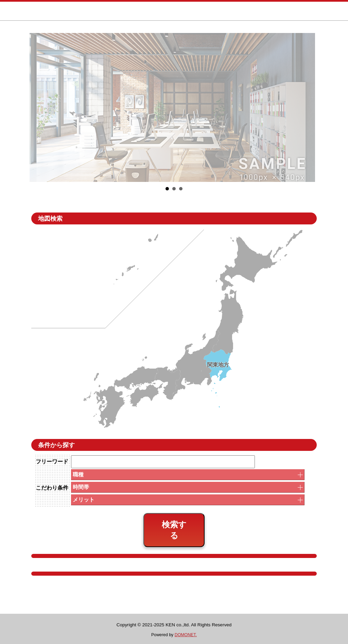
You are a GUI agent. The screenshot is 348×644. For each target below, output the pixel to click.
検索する (174, 530)
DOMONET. (186, 635)
